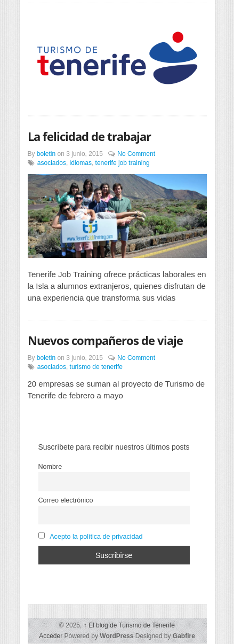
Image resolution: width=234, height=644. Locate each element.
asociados (52, 163)
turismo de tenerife (96, 367)
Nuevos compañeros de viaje (105, 340)
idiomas (81, 163)
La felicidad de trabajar (89, 136)
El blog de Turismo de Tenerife (129, 625)
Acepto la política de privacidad (96, 537)
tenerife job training (123, 163)
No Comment (136, 154)
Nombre (50, 467)
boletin (46, 154)
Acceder (51, 636)
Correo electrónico (66, 500)
